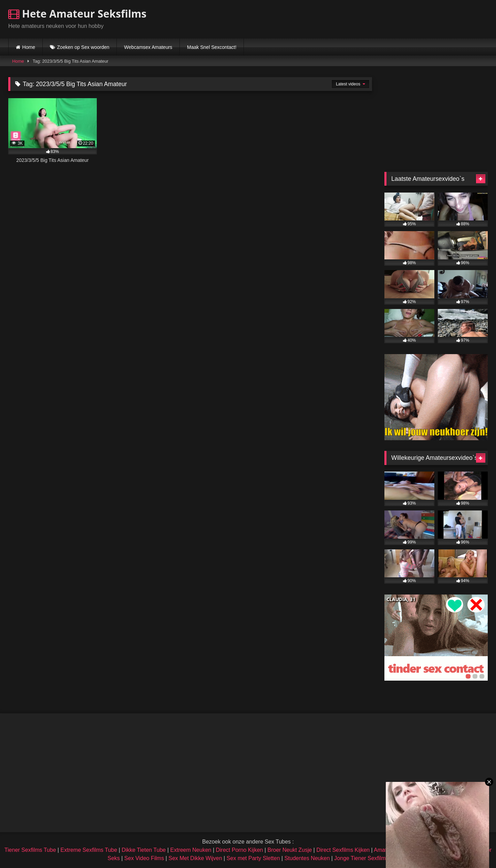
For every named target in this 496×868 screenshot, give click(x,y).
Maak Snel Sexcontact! (212, 47)
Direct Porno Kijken (239, 850)
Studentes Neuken (307, 858)
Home (29, 47)
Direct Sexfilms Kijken (343, 850)
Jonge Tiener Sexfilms (361, 858)
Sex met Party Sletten (253, 858)
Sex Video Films (144, 858)
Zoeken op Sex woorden (83, 47)
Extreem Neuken (191, 850)
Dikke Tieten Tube (144, 850)
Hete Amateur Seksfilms (77, 14)
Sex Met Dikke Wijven (195, 858)
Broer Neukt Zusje (290, 850)
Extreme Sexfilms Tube (89, 850)
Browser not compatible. (407, 18)
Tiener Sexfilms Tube (30, 850)
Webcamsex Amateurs (148, 47)
